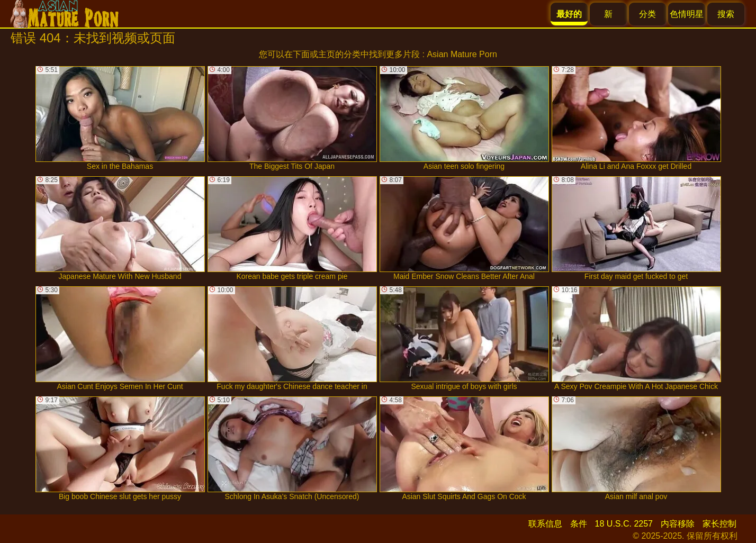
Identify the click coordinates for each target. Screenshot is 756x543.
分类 (647, 14)
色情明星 (687, 14)
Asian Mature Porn (462, 54)
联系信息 (545, 524)
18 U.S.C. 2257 (624, 524)
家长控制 (719, 524)
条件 (579, 524)
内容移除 (678, 524)
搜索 (726, 14)
